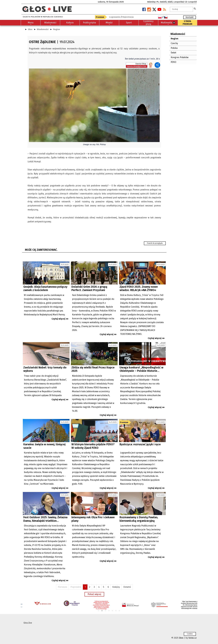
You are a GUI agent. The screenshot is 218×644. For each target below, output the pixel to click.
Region (57, 29)
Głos (30, 29)
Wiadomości (43, 29)
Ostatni (127, 587)
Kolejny (116, 587)
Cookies (190, 634)
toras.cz (193, 638)
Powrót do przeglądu (155, 243)
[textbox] (181, 9)
